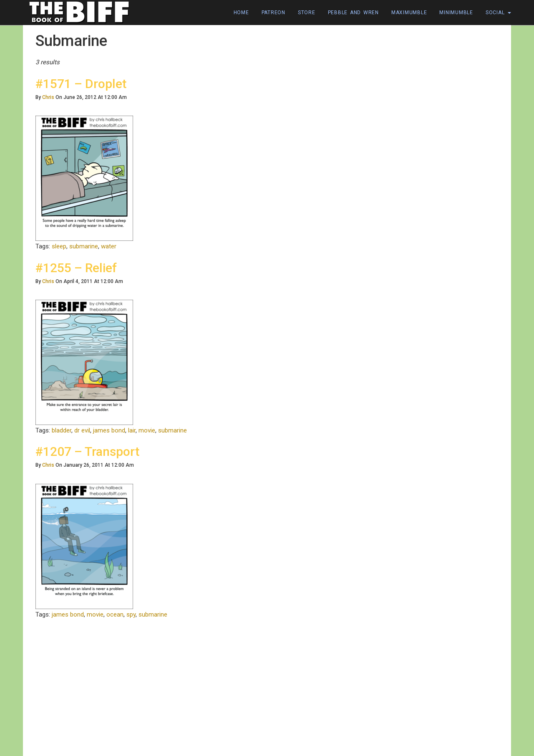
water (109, 246)
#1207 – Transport (87, 451)
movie (147, 430)
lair (132, 430)
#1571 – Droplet (81, 84)
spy (131, 614)
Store (307, 13)
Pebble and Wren (353, 13)
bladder (62, 430)
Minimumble (456, 13)
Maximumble (409, 13)
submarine (84, 246)
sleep (59, 246)
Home (241, 13)
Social (498, 13)
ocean (115, 614)
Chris (48, 97)
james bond (109, 430)
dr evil (82, 430)
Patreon (273, 13)
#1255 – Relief (76, 268)
